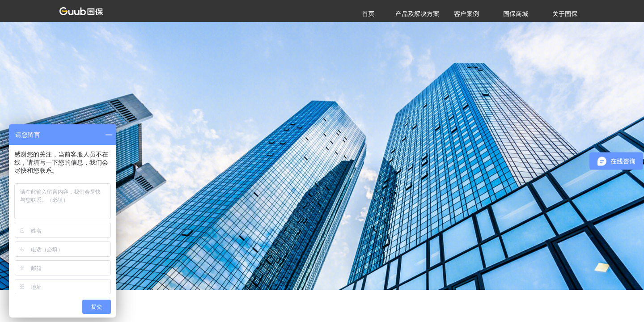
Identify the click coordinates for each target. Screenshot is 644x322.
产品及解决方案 (417, 13)
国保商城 (516, 13)
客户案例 (466, 13)
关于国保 (565, 13)
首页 (368, 13)
